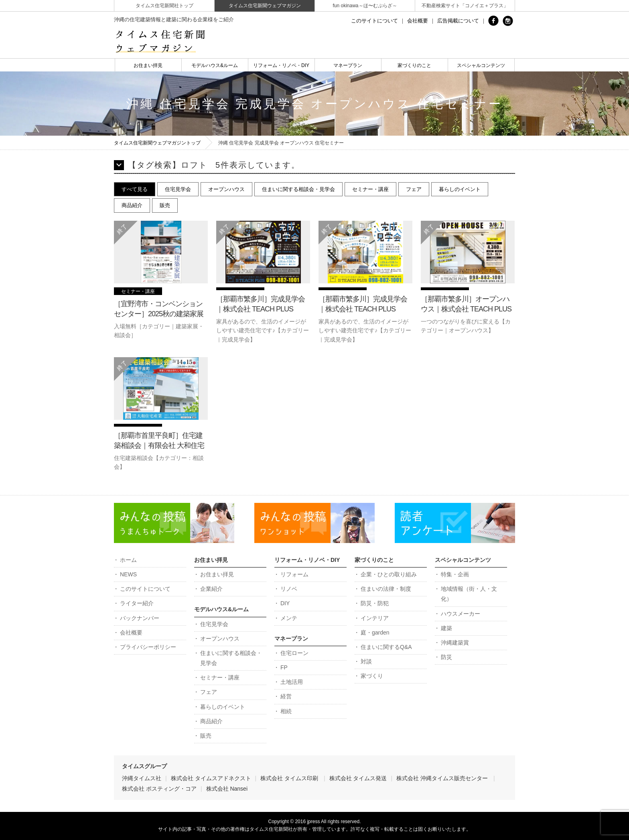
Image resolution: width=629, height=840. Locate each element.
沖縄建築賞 (455, 643)
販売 (165, 205)
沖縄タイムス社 (142, 778)
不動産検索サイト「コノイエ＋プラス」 (465, 6)
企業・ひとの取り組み (389, 574)
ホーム (128, 560)
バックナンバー (140, 618)
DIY (285, 603)
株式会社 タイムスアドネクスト (211, 778)
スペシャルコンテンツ (481, 65)
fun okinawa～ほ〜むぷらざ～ (365, 6)
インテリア (375, 618)
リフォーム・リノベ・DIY (281, 65)
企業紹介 (211, 589)
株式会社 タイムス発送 (358, 778)
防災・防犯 (375, 603)
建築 (446, 628)
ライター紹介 (137, 603)
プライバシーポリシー (148, 647)
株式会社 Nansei (227, 789)
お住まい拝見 (148, 65)
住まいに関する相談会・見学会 (298, 189)
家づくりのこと (414, 65)
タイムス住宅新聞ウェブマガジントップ (157, 143)
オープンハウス (226, 189)
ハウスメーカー (461, 614)
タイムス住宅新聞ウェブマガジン (265, 6)
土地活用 (292, 682)
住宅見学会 (178, 189)
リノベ (289, 589)
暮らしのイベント (460, 189)
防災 (446, 657)
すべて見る (135, 189)
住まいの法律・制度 (386, 589)
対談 (366, 661)
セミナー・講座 (370, 189)
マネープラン (348, 65)
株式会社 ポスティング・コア (159, 789)
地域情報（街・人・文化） (469, 594)
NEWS (128, 574)
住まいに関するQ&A (386, 647)
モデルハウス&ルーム (215, 65)
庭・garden (375, 633)
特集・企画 (455, 574)
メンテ (289, 618)
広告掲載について (458, 21)
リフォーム (294, 574)
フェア (414, 189)
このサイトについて (374, 21)
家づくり (372, 676)
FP (284, 667)
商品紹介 (132, 205)
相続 (286, 711)
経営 (286, 696)
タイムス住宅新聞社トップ (164, 6)
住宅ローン (294, 653)
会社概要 (418, 21)
